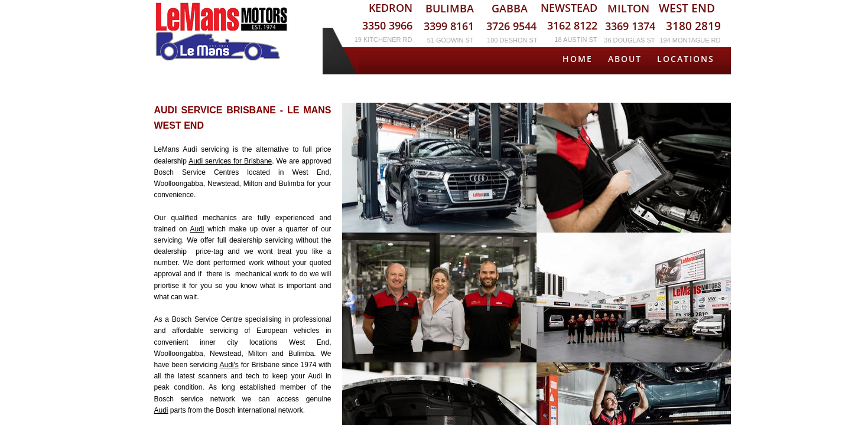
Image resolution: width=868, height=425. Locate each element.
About (625, 59)
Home (578, 59)
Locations (686, 59)
